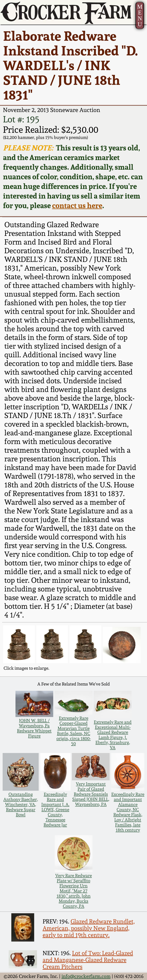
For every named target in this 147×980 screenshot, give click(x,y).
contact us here (77, 205)
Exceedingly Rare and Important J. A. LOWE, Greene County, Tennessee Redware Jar (55, 809)
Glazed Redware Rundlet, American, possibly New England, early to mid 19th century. (89, 928)
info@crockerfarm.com (86, 976)
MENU (140, 15)
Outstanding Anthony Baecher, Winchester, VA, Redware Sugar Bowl (21, 804)
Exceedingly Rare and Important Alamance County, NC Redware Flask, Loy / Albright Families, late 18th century (128, 812)
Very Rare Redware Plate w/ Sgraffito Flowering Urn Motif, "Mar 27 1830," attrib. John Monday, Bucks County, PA (74, 891)
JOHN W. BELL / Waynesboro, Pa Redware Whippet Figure (34, 728)
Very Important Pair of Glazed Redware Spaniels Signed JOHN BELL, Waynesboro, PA (91, 794)
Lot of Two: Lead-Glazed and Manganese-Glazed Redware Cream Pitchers (88, 960)
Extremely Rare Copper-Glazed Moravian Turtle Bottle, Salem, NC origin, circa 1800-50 (74, 731)
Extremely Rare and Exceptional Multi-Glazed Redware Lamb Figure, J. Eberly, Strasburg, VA (113, 735)
